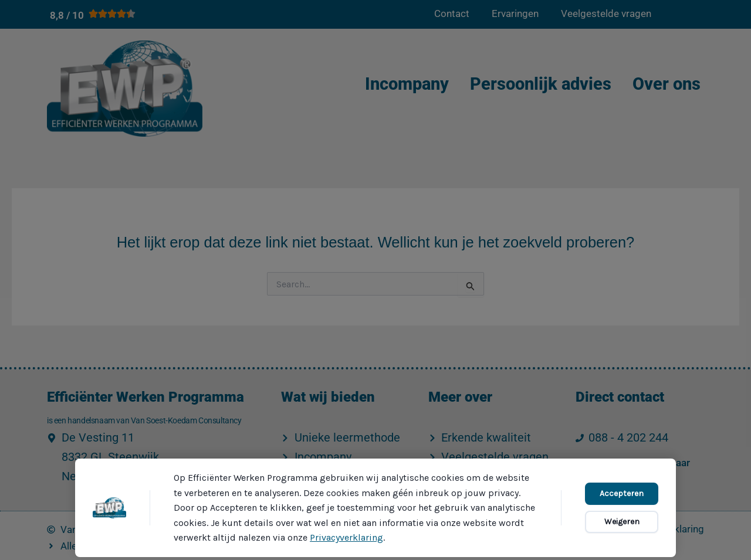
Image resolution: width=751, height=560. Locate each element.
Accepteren (622, 493)
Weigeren (622, 522)
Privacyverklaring (346, 537)
